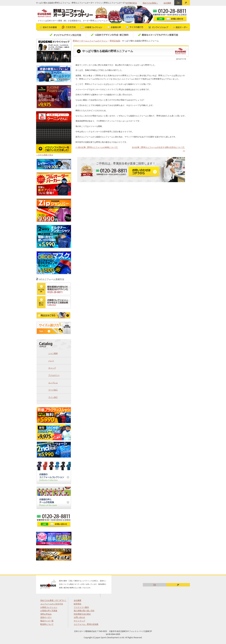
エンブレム (53, 383)
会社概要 (167, 3)
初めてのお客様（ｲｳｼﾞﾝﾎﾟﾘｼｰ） (54, 600)
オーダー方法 (131, 3)
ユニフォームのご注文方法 (52, 604)
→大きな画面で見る (45, 155)
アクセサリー (54, 375)
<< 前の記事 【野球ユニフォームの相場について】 (97, 147)
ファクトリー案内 (81, 607)
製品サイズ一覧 (47, 621)
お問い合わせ (79, 617)
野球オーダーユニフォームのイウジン (90, 41)
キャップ (52, 368)
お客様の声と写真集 (49, 611)
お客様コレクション (49, 607)
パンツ (51, 361)
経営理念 (78, 604)
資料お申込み (46, 614)
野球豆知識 (115, 41)
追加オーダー (46, 617)
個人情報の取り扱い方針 (84, 611)
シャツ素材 (53, 353)
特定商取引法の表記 (82, 614)
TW (178, 3)
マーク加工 (53, 390)
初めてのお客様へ (150, 3)
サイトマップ (79, 621)
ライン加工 (53, 397)
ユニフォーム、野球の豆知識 (86, 624)
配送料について (47, 624)
